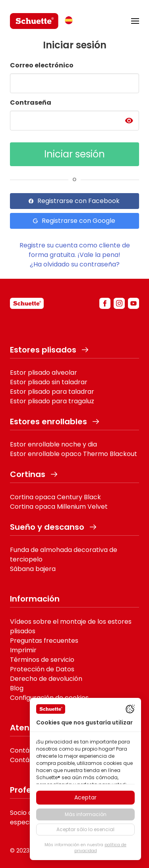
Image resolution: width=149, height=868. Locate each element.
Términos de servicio (42, 660)
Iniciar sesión (74, 154)
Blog (17, 688)
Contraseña (31, 103)
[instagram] (119, 303)
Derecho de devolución (46, 679)
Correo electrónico (42, 65)
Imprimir (23, 650)
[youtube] (134, 303)
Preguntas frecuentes (44, 641)
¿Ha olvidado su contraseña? (75, 264)
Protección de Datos (42, 669)
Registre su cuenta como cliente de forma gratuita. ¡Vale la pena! (75, 250)
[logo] (34, 21)
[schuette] (27, 303)
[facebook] (105, 303)
